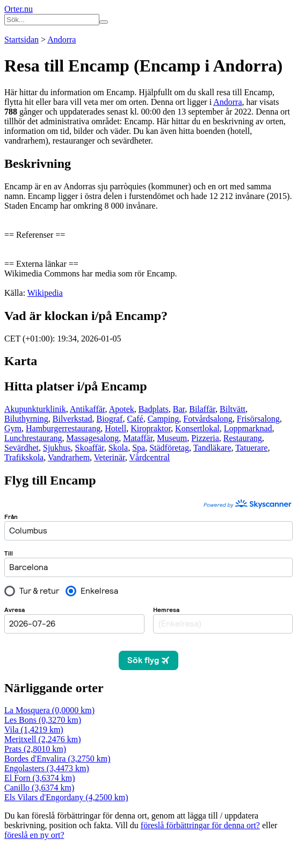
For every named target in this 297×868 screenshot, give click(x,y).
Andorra (61, 40)
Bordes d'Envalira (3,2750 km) (57, 759)
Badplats (154, 409)
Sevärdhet (21, 448)
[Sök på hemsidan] (104, 22)
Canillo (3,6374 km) (39, 788)
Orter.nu (19, 9)
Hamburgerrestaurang (63, 428)
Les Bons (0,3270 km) (43, 720)
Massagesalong (93, 438)
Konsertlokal (197, 428)
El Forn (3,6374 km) (40, 778)
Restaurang (243, 438)
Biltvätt (233, 409)
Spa (139, 448)
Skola (118, 448)
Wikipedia (45, 293)
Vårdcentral (150, 457)
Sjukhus (57, 448)
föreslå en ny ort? (34, 835)
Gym (13, 428)
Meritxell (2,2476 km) (43, 739)
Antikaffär (88, 409)
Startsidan (21, 40)
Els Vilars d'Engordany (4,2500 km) (66, 797)
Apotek (122, 409)
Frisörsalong (258, 419)
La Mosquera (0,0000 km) (49, 710)
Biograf (110, 419)
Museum (172, 438)
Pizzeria (205, 438)
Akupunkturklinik (35, 409)
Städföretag (169, 448)
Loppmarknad (248, 428)
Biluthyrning (26, 419)
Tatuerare (251, 448)
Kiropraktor (151, 428)
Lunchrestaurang (33, 438)
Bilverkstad (73, 419)
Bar (179, 409)
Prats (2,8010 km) (35, 749)
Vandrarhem (69, 457)
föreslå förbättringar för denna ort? (200, 825)
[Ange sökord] (52, 20)
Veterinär (110, 457)
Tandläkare (212, 448)
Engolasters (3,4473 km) (47, 768)
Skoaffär (90, 448)
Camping (164, 419)
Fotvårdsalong (208, 419)
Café (135, 419)
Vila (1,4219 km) (34, 730)
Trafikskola (24, 457)
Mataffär (138, 438)
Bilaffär (202, 409)
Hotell (115, 428)
